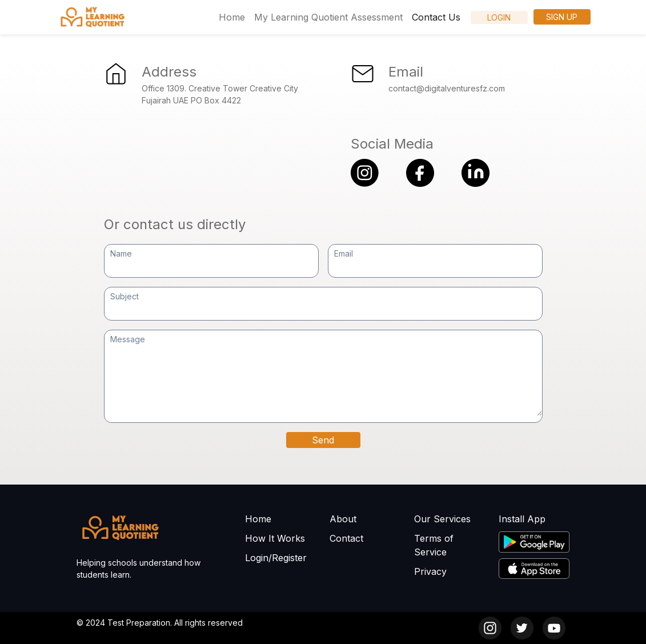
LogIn (499, 17)
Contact (346, 538)
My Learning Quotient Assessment (328, 17)
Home (232, 17)
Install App (522, 519)
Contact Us (436, 17)
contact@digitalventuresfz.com (447, 88)
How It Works (275, 538)
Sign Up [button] (562, 17)
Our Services (442, 519)
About (343, 519)
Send (323, 440)
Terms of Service (434, 545)
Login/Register (276, 558)
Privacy (430, 571)
